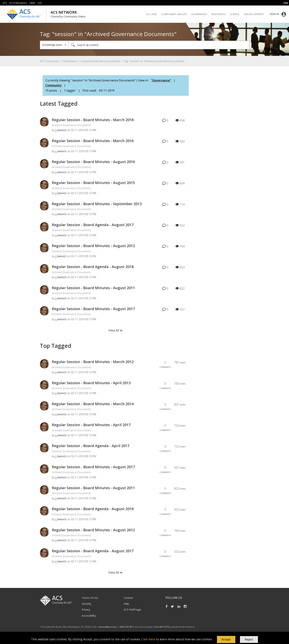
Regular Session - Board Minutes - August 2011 (93, 288)
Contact (128, 598)
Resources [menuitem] (219, 14)
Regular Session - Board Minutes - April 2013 (91, 383)
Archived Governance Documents (100, 61)
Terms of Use (90, 598)
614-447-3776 (162, 627)
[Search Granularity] (54, 45)
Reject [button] (249, 639)
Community (54, 85)
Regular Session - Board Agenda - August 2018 (93, 267)
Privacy (86, 610)
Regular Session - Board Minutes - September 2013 (97, 204)
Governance (70, 61)
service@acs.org (107, 627)
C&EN (32, 3)
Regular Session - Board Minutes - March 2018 (93, 120)
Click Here (148, 639)
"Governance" (161, 80)
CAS (40, 3)
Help (126, 604)
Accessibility (89, 616)
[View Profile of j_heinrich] (61, 130)
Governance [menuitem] (199, 14)
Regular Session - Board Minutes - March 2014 (93, 404)
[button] (226, 640)
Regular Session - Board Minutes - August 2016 (93, 162)
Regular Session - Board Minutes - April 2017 (91, 425)
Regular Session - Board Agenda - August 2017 (93, 225)
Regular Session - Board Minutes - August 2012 (93, 246)
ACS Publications (18, 3)
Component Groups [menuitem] (174, 14)
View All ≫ (116, 330)
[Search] (159, 45)
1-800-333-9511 (126, 627)
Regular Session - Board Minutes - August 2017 (93, 309)
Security (86, 604)
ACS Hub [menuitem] (151, 14)
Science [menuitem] (235, 14)
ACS (5, 3)
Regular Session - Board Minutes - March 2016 (93, 141)
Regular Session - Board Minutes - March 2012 (93, 362)
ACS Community (49, 61)
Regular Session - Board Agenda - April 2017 (91, 446)
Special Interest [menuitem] (254, 14)
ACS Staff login (132, 610)
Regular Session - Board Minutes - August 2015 (93, 183)
